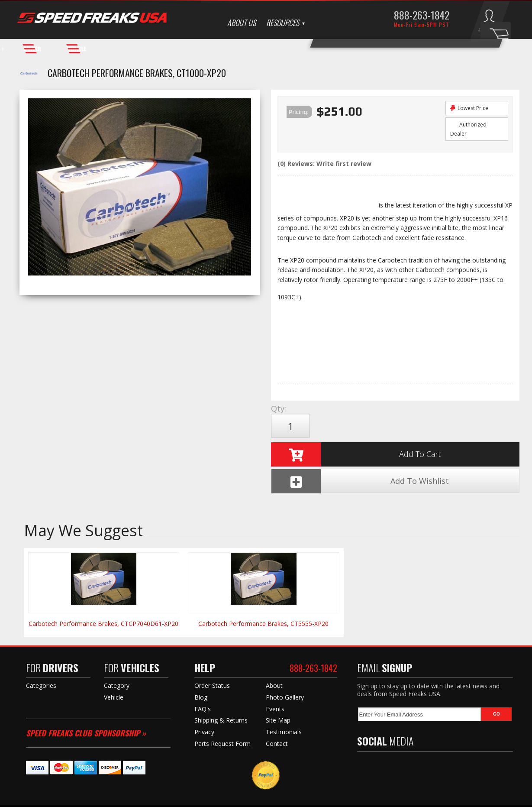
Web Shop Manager (351, 799)
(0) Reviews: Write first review (324, 164)
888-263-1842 (422, 15)
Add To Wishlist (460, 426)
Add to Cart (356, 426)
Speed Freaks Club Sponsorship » (86, 685)
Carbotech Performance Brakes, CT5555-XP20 (263, 576)
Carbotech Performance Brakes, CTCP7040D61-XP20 (103, 576)
